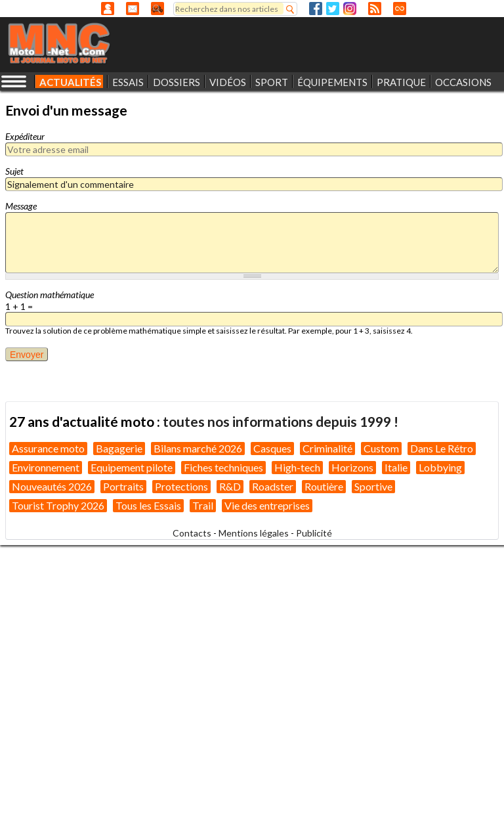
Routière (324, 486)
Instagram (350, 9)
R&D (230, 486)
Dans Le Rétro (442, 448)
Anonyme (108, 9)
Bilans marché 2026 (198, 448)
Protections (181, 486)
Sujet (14, 171)
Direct (400, 9)
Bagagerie (119, 448)
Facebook (316, 9)
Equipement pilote (132, 467)
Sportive (373, 486)
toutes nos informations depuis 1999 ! (281, 421)
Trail (203, 505)
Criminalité (327, 448)
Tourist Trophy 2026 (58, 505)
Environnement (46, 467)
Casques (272, 448)
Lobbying (440, 467)
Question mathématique (50, 295)
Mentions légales (254, 533)
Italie (396, 467)
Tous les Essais (148, 505)
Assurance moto (48, 448)
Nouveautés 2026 (52, 486)
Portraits (123, 486)
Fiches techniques (223, 467)
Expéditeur (25, 136)
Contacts (192, 533)
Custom (381, 448)
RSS (375, 9)
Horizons (352, 467)
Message (21, 206)
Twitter (333, 9)
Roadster (273, 486)
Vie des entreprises (267, 505)
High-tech (297, 467)
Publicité (314, 533)
